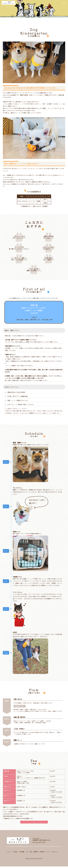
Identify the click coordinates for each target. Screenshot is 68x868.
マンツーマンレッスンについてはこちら (34, 824)
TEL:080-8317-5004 (39, 844)
